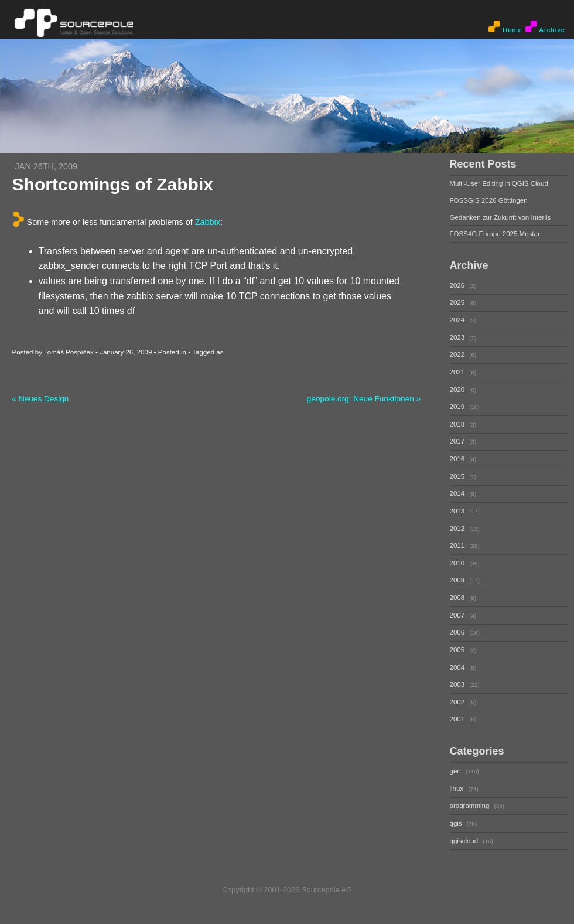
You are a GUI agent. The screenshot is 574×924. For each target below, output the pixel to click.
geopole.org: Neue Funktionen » (364, 399)
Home (505, 27)
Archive (545, 27)
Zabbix (208, 221)
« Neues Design (41, 399)
